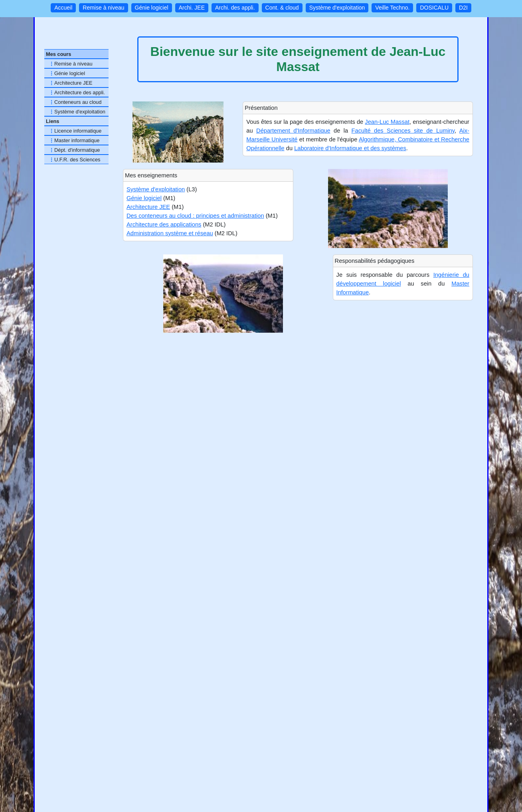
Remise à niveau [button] (103, 8)
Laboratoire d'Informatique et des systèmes (350, 148)
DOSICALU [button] (434, 8)
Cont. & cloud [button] (282, 8)
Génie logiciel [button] (152, 8)
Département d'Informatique (293, 131)
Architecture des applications (164, 224)
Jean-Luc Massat (387, 122)
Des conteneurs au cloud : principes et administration (195, 216)
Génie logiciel (144, 198)
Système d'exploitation (156, 189)
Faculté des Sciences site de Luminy (403, 131)
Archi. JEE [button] (192, 8)
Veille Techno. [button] (392, 8)
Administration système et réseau (170, 233)
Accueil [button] (63, 8)
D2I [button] (463, 8)
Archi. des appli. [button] (235, 8)
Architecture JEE (148, 207)
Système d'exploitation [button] (337, 8)
